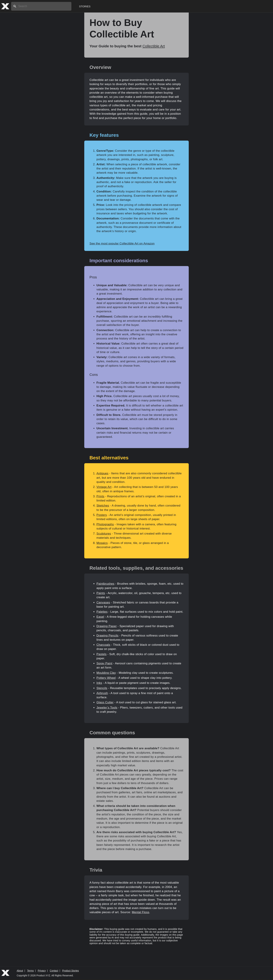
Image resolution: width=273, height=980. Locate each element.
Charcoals (103, 645)
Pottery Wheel (106, 678)
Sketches (103, 506)
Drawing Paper (107, 626)
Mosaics (102, 543)
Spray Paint (104, 663)
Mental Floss (141, 912)
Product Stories (71, 971)
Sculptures (104, 534)
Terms (30, 971)
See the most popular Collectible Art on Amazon (122, 244)
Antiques (102, 473)
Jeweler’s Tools (107, 708)
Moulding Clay (106, 673)
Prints (100, 496)
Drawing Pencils (107, 636)
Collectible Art (154, 46)
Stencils (102, 688)
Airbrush (102, 693)
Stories (85, 6)
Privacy (42, 971)
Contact (54, 971)
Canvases (103, 602)
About (20, 971)
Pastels (102, 654)
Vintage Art (104, 487)
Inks (99, 683)
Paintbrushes (105, 584)
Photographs (105, 524)
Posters (102, 515)
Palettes (102, 612)
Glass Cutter (105, 702)
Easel (100, 617)
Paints (101, 593)
